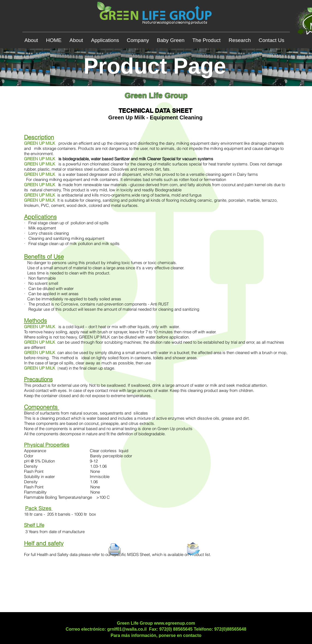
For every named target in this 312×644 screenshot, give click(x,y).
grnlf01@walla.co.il (127, 629)
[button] (107, 38)
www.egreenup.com (175, 623)
